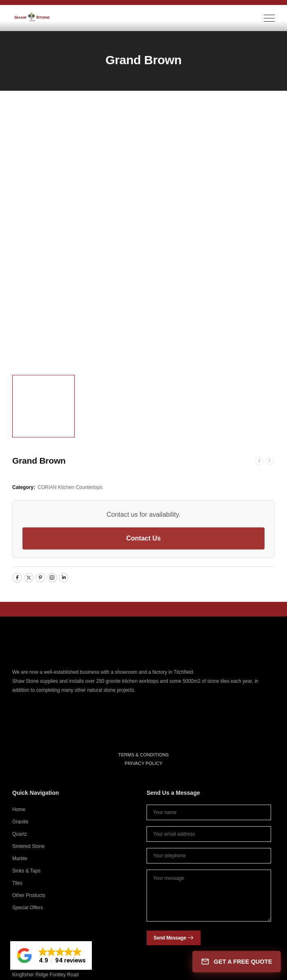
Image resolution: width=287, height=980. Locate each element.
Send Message (170, 938)
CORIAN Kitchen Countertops (70, 487)
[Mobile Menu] (269, 18)
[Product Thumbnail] (143, 239)
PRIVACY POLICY (143, 763)
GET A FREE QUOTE (237, 961)
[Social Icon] (17, 578)
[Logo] (32, 17)
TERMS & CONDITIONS (144, 755)
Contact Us (143, 538)
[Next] (270, 461)
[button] (51, 955)
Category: (24, 487)
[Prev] (259, 461)
